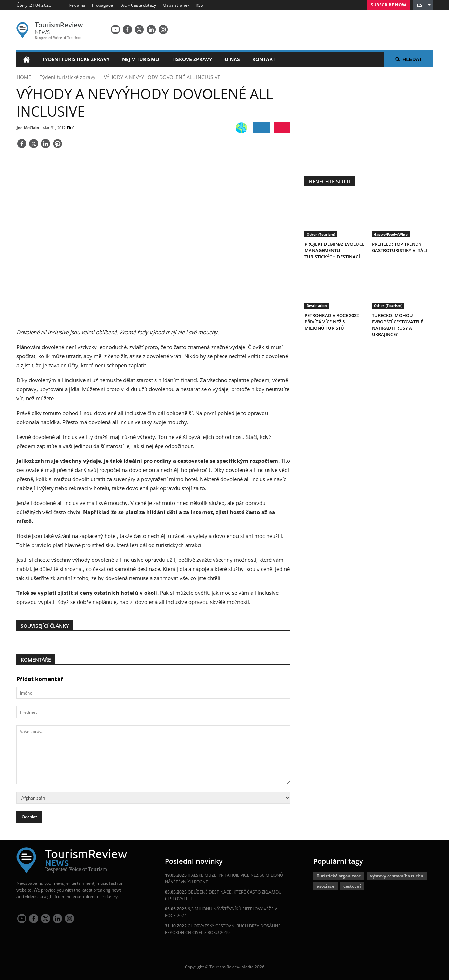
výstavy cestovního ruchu (397, 876)
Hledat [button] (408, 59)
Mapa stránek (176, 5)
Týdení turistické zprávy (76, 59)
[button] (423, 5)
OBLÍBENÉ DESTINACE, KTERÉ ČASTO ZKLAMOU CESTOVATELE (223, 895)
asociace (326, 886)
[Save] (58, 144)
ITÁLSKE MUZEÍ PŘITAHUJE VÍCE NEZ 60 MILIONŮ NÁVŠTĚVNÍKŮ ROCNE (224, 879)
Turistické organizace (339, 876)
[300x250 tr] (368, 117)
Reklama (77, 5)
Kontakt (264, 59)
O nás (232, 59)
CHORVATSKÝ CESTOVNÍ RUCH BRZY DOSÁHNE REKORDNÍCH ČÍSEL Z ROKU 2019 (223, 929)
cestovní (352, 886)
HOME (24, 77)
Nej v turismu (141, 59)
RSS (199, 5)
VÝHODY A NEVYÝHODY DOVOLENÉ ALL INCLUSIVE (162, 77)
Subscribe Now (388, 5)
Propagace (102, 5)
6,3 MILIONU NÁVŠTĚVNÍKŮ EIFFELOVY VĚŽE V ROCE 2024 (221, 912)
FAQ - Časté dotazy (138, 5)
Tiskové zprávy (192, 59)
